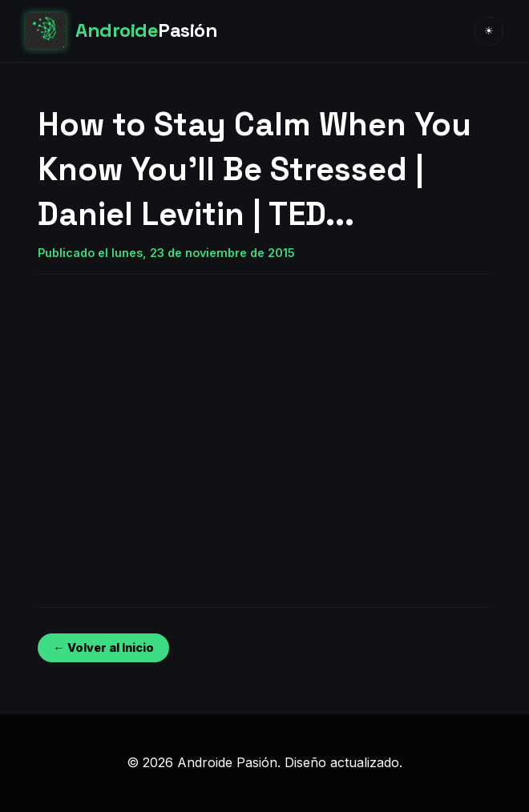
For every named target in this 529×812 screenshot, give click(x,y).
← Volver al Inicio (103, 647)
